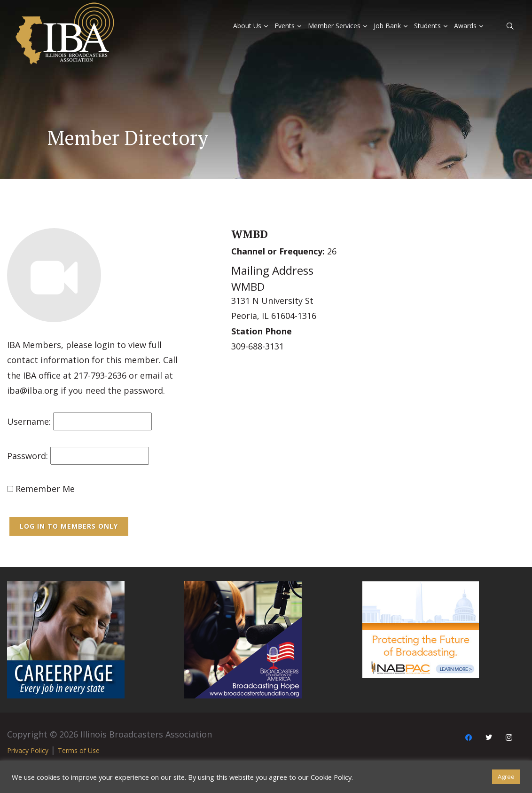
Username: (29, 421)
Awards (465, 26)
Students (427, 26)
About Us (247, 26)
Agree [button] (506, 777)
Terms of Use (79, 750)
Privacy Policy (28, 750)
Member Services (334, 26)
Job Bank (387, 26)
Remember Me (41, 489)
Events (285, 26)
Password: (27, 456)
